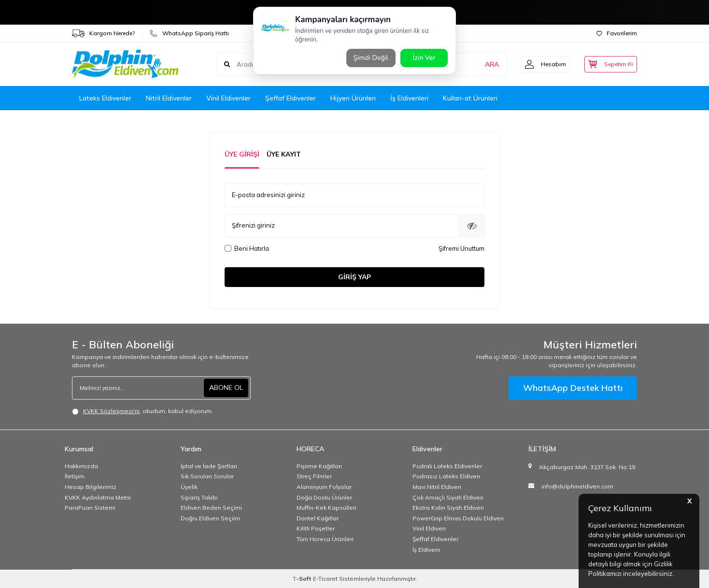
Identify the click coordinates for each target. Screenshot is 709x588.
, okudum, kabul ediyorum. (142, 411)
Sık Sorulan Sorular (207, 476)
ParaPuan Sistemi (90, 508)
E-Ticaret (325, 579)
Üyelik (189, 487)
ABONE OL (226, 387)
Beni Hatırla (247, 248)
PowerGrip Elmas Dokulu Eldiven (458, 518)
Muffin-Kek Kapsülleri (326, 508)
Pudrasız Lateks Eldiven (446, 476)
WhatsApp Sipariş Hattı (189, 33)
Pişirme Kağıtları (319, 466)
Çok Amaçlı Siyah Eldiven (448, 497)
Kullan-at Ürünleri (470, 98)
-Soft (303, 579)
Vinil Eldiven (429, 528)
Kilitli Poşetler (316, 528)
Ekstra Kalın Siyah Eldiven (448, 508)
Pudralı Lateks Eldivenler (447, 466)
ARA (486, 64)
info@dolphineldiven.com (577, 486)
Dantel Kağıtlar (318, 518)
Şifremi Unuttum (461, 248)
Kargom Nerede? (103, 33)
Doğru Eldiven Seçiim (210, 518)
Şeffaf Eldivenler (291, 98)
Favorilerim (617, 33)
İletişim (75, 476)
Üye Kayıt (284, 154)
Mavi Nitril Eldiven (437, 487)
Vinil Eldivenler (228, 98)
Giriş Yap (355, 277)
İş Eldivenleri (409, 98)
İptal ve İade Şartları (209, 466)
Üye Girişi (242, 154)
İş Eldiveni (426, 550)
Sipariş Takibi (199, 497)
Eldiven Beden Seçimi (211, 508)
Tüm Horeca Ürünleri (325, 539)
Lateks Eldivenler (105, 98)
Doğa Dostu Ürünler (324, 497)
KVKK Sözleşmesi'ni (111, 411)
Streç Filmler (314, 476)
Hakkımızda (81, 466)
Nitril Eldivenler (169, 98)
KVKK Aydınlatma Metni (98, 497)
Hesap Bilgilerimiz (91, 487)
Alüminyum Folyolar (324, 487)
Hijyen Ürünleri (353, 98)
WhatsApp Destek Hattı (573, 388)
